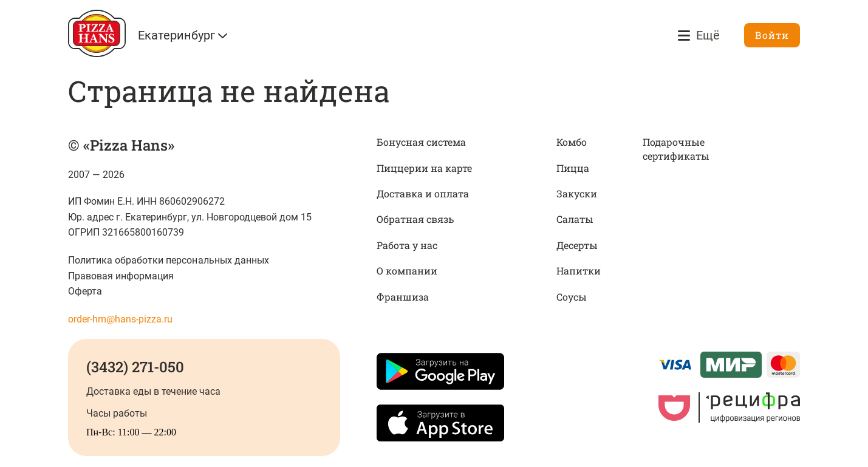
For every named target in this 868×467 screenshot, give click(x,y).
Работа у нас (407, 245)
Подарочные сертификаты (676, 148)
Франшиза (403, 297)
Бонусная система (421, 142)
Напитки (579, 271)
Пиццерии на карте (424, 168)
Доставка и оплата (423, 193)
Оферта (85, 291)
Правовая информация (121, 276)
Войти (772, 35)
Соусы (572, 297)
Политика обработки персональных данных (169, 260)
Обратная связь (415, 219)
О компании (407, 271)
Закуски (577, 193)
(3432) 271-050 (135, 367)
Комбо (572, 142)
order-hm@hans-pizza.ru (120, 319)
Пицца (573, 168)
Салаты (575, 219)
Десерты (577, 245)
